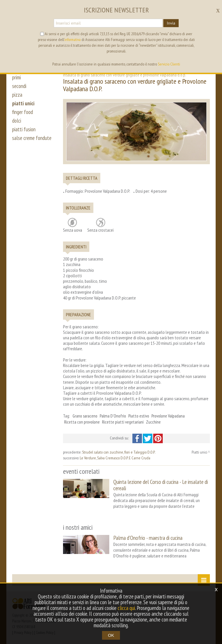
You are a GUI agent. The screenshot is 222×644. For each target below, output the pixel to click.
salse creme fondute (32, 138)
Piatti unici (199, 452)
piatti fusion (24, 129)
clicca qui (126, 608)
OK (111, 635)
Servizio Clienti (169, 64)
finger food (23, 112)
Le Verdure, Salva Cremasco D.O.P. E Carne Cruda (115, 458)
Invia (171, 23)
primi (16, 77)
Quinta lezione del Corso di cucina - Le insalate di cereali (161, 485)
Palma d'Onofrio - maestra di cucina (148, 538)
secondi (19, 86)
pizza (17, 95)
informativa (73, 40)
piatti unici (23, 103)
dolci (17, 121)
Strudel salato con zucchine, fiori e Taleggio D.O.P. (119, 452)
